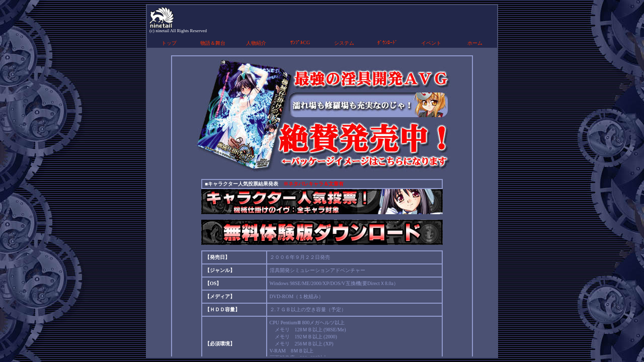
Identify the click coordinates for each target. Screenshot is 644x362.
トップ (169, 43)
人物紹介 (256, 43)
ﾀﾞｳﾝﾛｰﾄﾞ (387, 42)
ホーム (475, 43)
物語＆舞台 (213, 43)
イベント (431, 43)
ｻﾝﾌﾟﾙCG (300, 42)
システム (344, 43)
